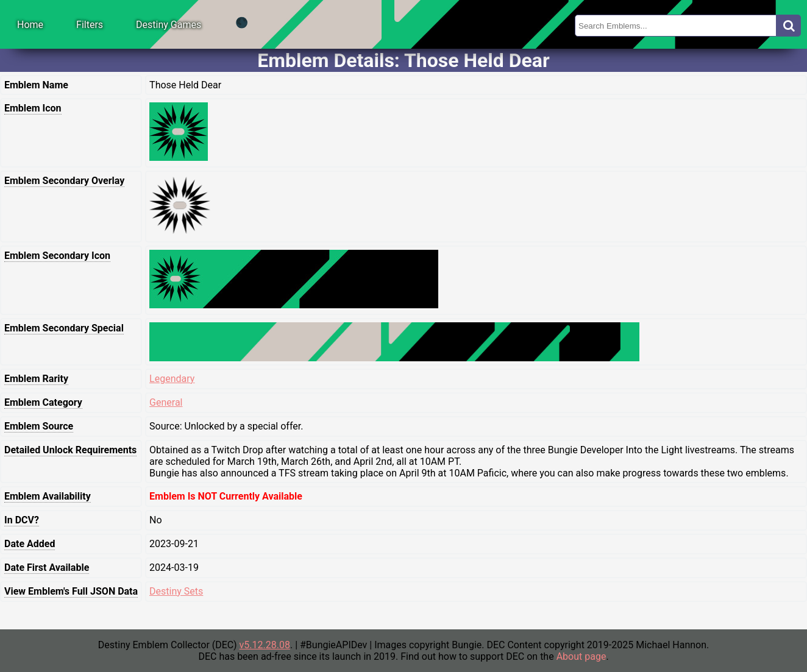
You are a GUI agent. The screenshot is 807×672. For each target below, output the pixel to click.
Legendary (172, 379)
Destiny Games (169, 25)
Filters (90, 25)
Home (30, 25)
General (166, 402)
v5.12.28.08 (265, 645)
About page (581, 656)
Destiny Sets (176, 591)
